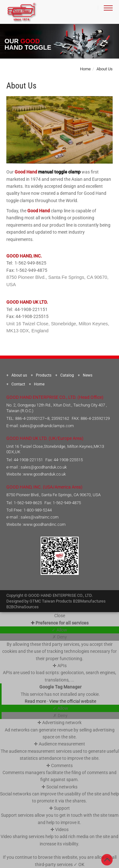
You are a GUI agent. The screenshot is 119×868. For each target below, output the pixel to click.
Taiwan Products (57, 601)
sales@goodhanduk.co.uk (44, 467)
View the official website (73, 701)
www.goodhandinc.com (44, 524)
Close (60, 616)
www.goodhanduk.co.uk (44, 474)
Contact (18, 384)
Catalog (67, 375)
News (88, 375)
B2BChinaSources (23, 607)
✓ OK (79, 864)
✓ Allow (60, 630)
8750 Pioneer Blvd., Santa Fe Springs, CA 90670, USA (53, 495)
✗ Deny (60, 637)
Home (85, 69)
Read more (36, 701)
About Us (105, 69)
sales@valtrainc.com (40, 517)
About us (19, 375)
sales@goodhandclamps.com (47, 426)
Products (44, 375)
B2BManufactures (89, 601)
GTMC (35, 601)
